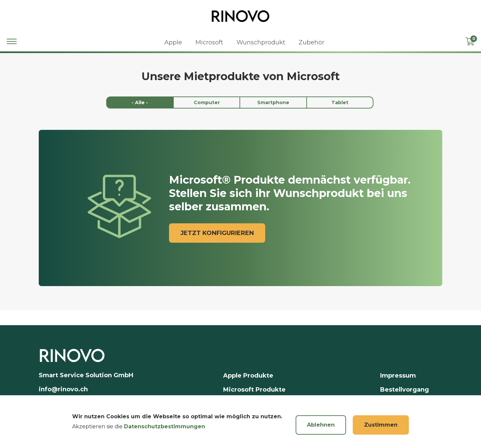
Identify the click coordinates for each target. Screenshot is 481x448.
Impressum (398, 376)
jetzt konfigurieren (217, 233)
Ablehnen (321, 430)
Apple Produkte (248, 376)
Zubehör (311, 42)
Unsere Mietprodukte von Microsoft (241, 76)
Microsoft (209, 42)
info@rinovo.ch (63, 389)
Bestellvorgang (405, 390)
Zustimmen (381, 430)
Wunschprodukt (261, 42)
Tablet (340, 102)
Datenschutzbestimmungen (165, 432)
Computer (207, 102)
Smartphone (273, 102)
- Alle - (140, 102)
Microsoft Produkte (254, 390)
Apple (173, 42)
